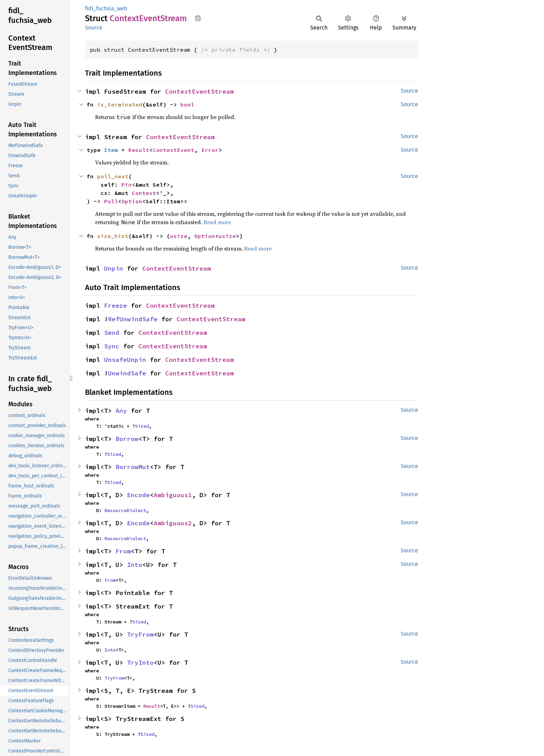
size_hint (113, 236)
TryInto (140, 662)
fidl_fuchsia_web (106, 9)
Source (94, 28)
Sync (112, 346)
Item (111, 150)
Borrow (127, 439)
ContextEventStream (199, 91)
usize (179, 236)
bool (187, 104)
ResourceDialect (125, 510)
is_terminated (120, 104)
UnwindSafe (127, 373)
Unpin (114, 268)
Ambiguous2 (173, 523)
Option (132, 201)
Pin (127, 185)
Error (210, 150)
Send (112, 333)
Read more (217, 222)
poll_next (113, 176)
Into (135, 565)
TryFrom (140, 634)
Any (121, 411)
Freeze (116, 305)
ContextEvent (173, 150)
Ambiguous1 (173, 495)
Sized (142, 426)
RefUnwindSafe (133, 319)
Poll (111, 201)
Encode (138, 495)
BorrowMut (133, 467)
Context (144, 193)
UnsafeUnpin (125, 360)
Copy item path (198, 18)
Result (139, 150)
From (123, 551)
